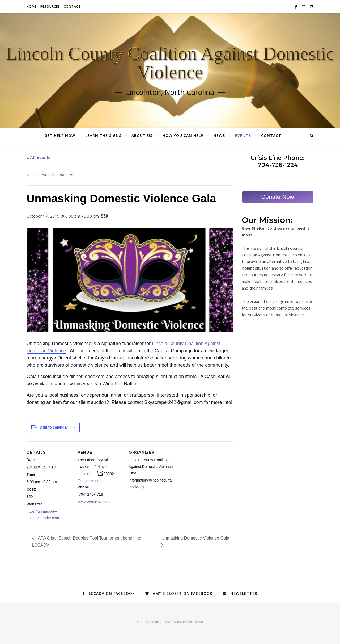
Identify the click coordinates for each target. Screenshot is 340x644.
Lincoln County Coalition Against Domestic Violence (170, 63)
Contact (72, 7)
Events (243, 135)
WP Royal (195, 622)
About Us (142, 135)
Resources (50, 7)
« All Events (39, 158)
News (219, 135)
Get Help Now (60, 135)
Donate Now (278, 197)
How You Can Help (183, 135)
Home (32, 7)
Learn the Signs (103, 135)
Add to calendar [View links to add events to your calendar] (54, 427)
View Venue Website (95, 502)
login (155, 622)
